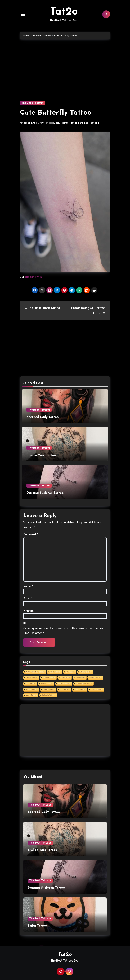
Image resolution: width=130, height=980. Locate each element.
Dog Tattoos (64, 689)
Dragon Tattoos (97, 689)
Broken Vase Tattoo (41, 455)
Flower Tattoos (31, 678)
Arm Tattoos (65, 678)
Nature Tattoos (31, 689)
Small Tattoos (55, 672)
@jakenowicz (34, 277)
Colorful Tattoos (49, 678)
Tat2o (64, 12)
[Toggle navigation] (23, 14)
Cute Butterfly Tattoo (56, 113)
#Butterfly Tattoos (67, 123)
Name (28, 586)
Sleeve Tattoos (48, 689)
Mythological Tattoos (84, 683)
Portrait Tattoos (46, 683)
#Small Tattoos (90, 123)
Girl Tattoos (70, 672)
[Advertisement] (66, 75)
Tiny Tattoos (80, 678)
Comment (31, 534)
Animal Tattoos (86, 672)
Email (28, 598)
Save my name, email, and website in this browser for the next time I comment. (64, 631)
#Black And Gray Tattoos (39, 123)
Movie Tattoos (96, 678)
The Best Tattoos (32, 103)
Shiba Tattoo (37, 926)
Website (28, 611)
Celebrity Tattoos (48, 695)
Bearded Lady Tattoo (43, 417)
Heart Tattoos (80, 689)
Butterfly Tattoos (64, 683)
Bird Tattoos (30, 683)
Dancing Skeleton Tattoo (45, 493)
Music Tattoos (31, 695)
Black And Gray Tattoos (35, 672)
